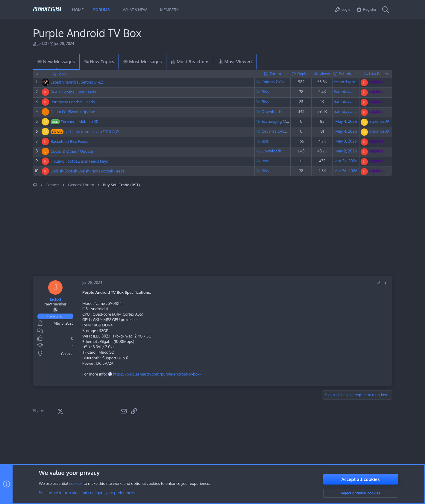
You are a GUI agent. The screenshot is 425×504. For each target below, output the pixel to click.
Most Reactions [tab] (190, 62)
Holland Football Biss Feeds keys (79, 161)
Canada (67, 354)
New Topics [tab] (99, 62)
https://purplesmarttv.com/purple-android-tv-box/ (157, 374)
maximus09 (379, 121)
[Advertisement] (162, 232)
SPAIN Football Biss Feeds (73, 92)
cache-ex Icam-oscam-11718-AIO (91, 131)
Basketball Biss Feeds (69, 141)
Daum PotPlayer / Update (73, 112)
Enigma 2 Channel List (281, 82)
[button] (114, 10)
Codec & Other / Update (72, 151)
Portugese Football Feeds (73, 102)
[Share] (379, 283)
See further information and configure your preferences (87, 493)
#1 (386, 283)
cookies (76, 484)
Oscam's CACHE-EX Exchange (287, 131)
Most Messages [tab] (142, 62)
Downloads (272, 111)
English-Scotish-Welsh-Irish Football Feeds (88, 171)
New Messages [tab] (56, 62)
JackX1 (42, 44)
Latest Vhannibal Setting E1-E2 (77, 82)
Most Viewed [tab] (235, 62)
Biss (265, 92)
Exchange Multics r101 (79, 122)
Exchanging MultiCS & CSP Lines (290, 121)
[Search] (385, 10)
